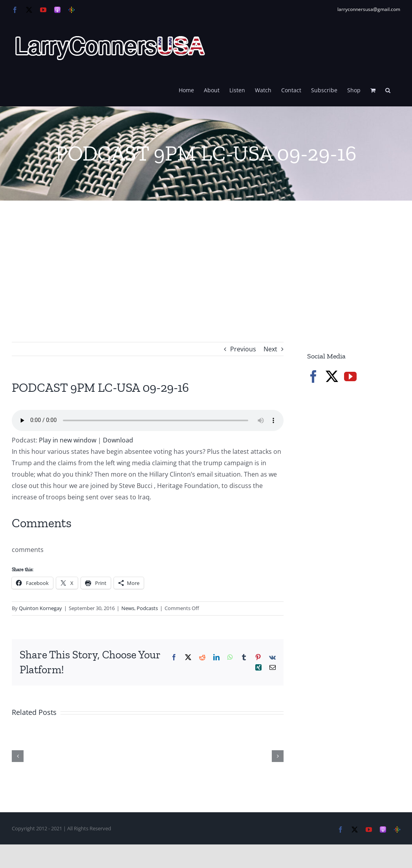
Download (118, 440)
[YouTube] (350, 376)
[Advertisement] (206, 259)
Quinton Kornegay (40, 608)
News (128, 608)
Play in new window (68, 440)
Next (270, 349)
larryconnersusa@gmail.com (369, 9)
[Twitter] (332, 376)
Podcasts (147, 608)
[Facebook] (313, 376)
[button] (388, 90)
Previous (243, 349)
